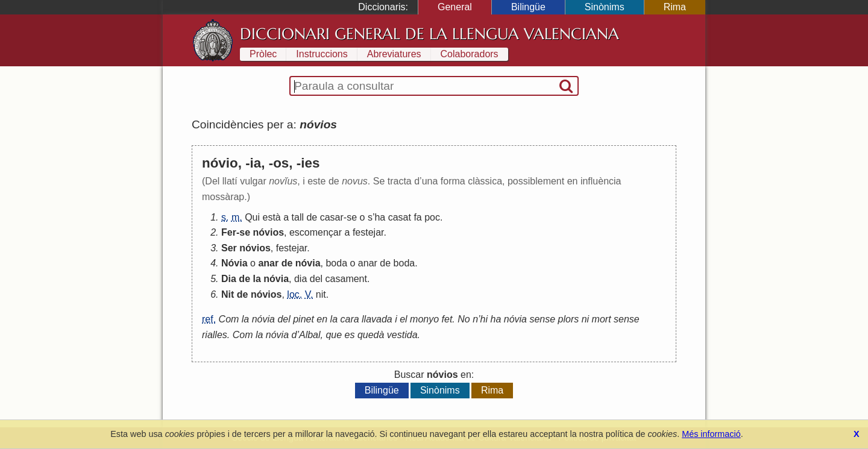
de (312, 217)
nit (321, 294)
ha (380, 217)
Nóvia (234, 263)
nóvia (308, 263)
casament (346, 279)
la (256, 279)
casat (400, 217)
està (272, 217)
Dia (229, 279)
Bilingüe (528, 7)
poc (432, 217)
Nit (228, 294)
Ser (229, 248)
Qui (252, 217)
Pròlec (263, 54)
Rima (675, 7)
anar (268, 263)
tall (298, 217)
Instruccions (322, 54)
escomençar (316, 232)
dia (300, 279)
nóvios (268, 232)
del (316, 279)
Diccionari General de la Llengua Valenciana (429, 34)
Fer (229, 232)
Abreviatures (394, 54)
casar (332, 217)
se (352, 217)
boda (336, 263)
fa (417, 217)
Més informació (711, 434)
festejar (368, 232)
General (455, 7)
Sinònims (605, 7)
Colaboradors (470, 54)
